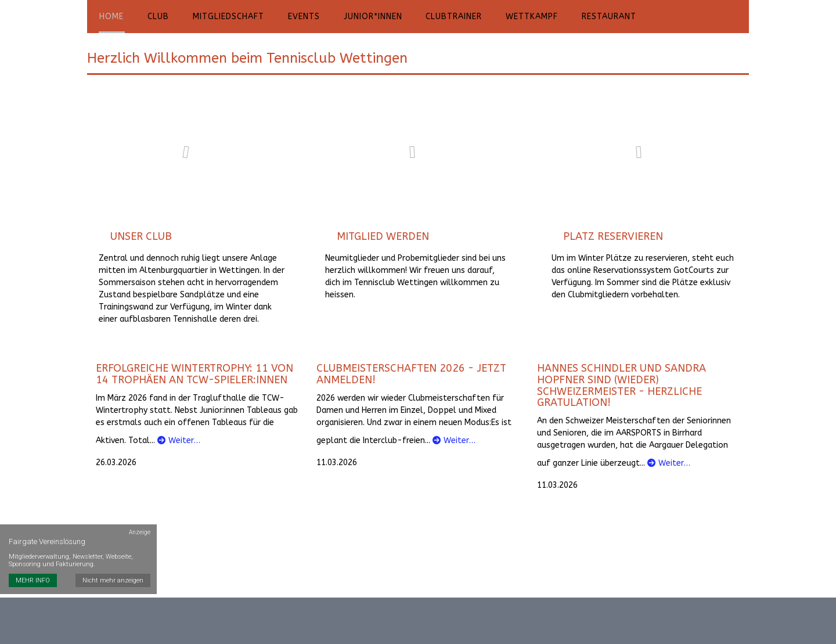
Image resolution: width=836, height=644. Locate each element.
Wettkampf (521, 17)
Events (298, 17)
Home (111, 17)
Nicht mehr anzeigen (113, 567)
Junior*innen (365, 17)
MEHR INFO (33, 567)
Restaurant (597, 17)
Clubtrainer (445, 17)
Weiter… (179, 442)
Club (156, 17)
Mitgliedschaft (224, 17)
